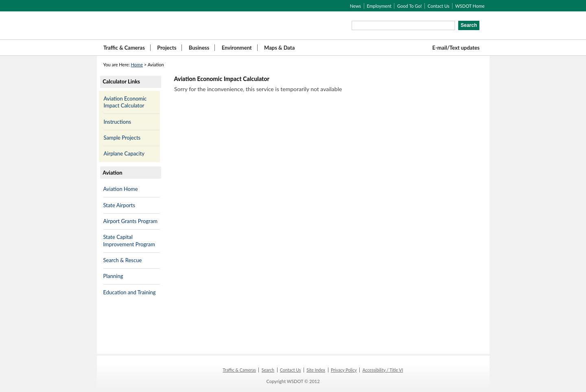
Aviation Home (121, 189)
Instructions (118, 122)
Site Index (316, 370)
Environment (237, 48)
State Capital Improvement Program (129, 241)
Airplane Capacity (124, 153)
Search (268, 370)
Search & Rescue (123, 260)
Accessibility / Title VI (383, 370)
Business (199, 48)
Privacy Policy (344, 370)
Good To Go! (409, 6)
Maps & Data (279, 48)
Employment (379, 6)
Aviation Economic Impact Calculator (125, 102)
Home (137, 65)
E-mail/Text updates (456, 48)
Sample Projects (122, 138)
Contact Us (439, 6)
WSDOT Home (470, 6)
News (355, 6)
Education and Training (130, 292)
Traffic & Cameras (124, 48)
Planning (113, 276)
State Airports (119, 205)
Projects (167, 48)
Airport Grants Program (130, 221)
